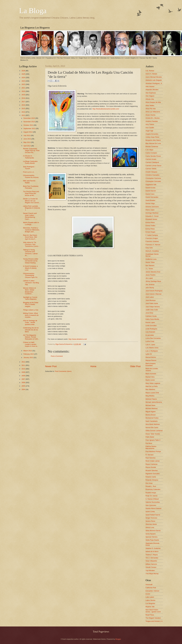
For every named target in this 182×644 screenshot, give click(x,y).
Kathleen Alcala (151, 316)
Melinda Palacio (151, 399)
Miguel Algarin (151, 412)
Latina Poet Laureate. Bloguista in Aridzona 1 (31, 208)
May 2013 (27, 142)
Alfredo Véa (150, 99)
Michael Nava (150, 405)
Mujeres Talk (150, 607)
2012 (24, 362)
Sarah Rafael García (153, 515)
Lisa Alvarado (150, 332)
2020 (24, 91)
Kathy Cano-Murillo (152, 319)
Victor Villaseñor (151, 561)
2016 (24, 105)
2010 (24, 369)
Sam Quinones (151, 505)
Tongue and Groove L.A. (154, 621)
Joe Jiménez (150, 285)
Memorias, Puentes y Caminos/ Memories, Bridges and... (31, 230)
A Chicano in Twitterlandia (28, 157)
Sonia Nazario (151, 534)
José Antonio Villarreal (153, 294)
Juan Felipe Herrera (153, 307)
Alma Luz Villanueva (153, 112)
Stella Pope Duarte (152, 540)
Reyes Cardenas (152, 464)
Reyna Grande (151, 467)
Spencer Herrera (151, 537)
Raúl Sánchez (151, 458)
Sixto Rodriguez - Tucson (29, 168)
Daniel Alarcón (151, 191)
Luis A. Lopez (150, 345)
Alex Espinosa (151, 93)
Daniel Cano (150, 194)
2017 (24, 102)
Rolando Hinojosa (152, 480)
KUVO (148, 594)
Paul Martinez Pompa (153, 451)
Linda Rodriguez (151, 329)
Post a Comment (57, 356)
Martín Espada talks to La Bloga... (31, 223)
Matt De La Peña (152, 386)
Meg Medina (150, 396)
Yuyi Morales (150, 570)
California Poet (151, 588)
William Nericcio (151, 564)
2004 (24, 389)
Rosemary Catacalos (153, 489)
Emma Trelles (150, 226)
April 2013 (27, 146)
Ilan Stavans (150, 265)
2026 (24, 71)
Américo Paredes (152, 121)
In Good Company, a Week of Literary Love (30, 268)
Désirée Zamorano (152, 207)
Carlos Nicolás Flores (153, 156)
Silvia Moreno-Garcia (153, 531)
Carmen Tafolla (151, 169)
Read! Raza (150, 615)
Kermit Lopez (150, 322)
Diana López (150, 210)
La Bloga (33, 11)
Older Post (135, 366)
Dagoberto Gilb (151, 185)
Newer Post (51, 366)
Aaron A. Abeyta (151, 74)
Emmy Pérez (150, 229)
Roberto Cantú (151, 477)
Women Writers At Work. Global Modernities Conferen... (29, 291)
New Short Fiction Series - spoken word (153, 611)
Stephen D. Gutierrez (153, 548)
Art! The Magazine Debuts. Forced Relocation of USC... (31, 337)
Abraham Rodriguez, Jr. (154, 83)
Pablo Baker (150, 437)
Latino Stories (150, 600)
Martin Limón (150, 380)
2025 (24, 74)
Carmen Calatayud (152, 162)
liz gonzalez (150, 335)
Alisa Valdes (150, 105)
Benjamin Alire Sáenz (153, 140)
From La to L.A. (29, 172)
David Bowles (150, 200)
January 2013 (29, 357)
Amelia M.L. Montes (153, 118)
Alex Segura (150, 96)
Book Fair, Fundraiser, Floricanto (31, 187)
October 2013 (29, 125)
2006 (24, 382)
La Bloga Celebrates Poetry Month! (30, 162)
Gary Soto (149, 248)
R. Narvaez (150, 455)
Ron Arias (149, 483)
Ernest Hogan (150, 232)
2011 (24, 365)
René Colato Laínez (153, 461)
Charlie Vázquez (151, 172)
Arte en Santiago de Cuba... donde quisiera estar (30, 322)
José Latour (150, 297)
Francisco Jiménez (152, 241)
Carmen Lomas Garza (153, 166)
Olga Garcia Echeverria (64, 344)
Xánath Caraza (151, 567)
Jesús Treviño (150, 275)
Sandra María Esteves (153, 508)
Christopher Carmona (153, 178)
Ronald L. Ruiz (151, 486)
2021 (24, 88)
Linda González (151, 326)
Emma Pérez (150, 222)
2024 (24, 78)
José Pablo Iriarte (152, 303)
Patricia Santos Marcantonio (151, 447)
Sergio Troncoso (151, 518)
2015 (24, 108)
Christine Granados (152, 175)
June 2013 (27, 139)
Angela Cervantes (152, 134)
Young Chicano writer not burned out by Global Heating (31, 261)
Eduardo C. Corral (152, 216)
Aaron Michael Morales (154, 77)
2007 (24, 379)
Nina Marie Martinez (153, 424)
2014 (24, 112)
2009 (24, 372)
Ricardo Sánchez (152, 471)
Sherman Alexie (151, 524)
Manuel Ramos (151, 360)
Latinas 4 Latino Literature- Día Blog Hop (31, 283)
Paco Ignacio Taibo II (153, 440)
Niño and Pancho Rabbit (29, 182)
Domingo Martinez (152, 213)
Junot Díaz (149, 313)
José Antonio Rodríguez (154, 291)
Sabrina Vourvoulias (153, 502)
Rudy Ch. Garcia (151, 496)
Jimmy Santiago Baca (153, 281)
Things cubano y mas (31, 310)
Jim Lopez (149, 278)
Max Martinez (150, 389)
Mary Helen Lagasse (153, 383)
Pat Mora (149, 443)
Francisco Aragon (152, 238)
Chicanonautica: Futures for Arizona (31, 176)
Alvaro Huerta (150, 115)
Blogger (118, 639)
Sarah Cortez (150, 512)
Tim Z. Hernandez (152, 558)
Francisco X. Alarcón (153, 245)
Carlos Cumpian (151, 153)
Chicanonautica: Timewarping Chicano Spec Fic (30, 275)
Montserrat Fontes (152, 418)
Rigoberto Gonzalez (153, 474)
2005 (24, 386)
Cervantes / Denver (152, 591)
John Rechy (150, 288)
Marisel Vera (150, 377)
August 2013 (28, 132)
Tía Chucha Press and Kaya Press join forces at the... (31, 193)
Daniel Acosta (150, 188)
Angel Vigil (149, 131)
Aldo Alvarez (150, 86)
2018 (24, 98)
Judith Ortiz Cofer (152, 310)
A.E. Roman (150, 71)
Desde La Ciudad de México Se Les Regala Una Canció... (32, 201)
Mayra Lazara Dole (152, 393)
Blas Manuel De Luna (153, 143)
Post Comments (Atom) (63, 371)
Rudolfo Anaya (151, 493)
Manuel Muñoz (151, 357)
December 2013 (29, 118)
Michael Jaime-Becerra (154, 402)
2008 (24, 376)
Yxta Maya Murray (152, 574)
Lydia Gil (149, 354)
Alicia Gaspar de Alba (153, 102)
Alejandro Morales (152, 90)
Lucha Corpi (150, 341)
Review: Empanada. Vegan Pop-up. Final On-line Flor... (31, 151)
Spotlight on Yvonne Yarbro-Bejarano (30, 298)
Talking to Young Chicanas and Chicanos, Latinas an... (30, 253)
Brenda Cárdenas (152, 147)
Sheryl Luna (150, 527)
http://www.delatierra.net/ (78, 339)
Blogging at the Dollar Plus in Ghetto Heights (31, 304)
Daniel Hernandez (152, 197)
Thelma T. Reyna (152, 555)
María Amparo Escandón (151, 364)
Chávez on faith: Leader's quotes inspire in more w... (31, 344)
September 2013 (30, 128)
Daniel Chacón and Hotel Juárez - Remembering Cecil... (30, 216)
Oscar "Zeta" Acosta (153, 434)
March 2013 (28, 351)
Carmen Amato (151, 159)
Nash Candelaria (152, 421)
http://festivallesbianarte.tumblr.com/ (106, 109)
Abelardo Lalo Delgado (154, 80)
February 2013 (29, 354)
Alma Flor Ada (151, 109)
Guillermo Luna (151, 259)
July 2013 (27, 135)
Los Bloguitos (150, 603)
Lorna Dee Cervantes (153, 338)
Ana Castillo (150, 128)
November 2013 (29, 122)
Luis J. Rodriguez (152, 351)
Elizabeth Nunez (151, 219)
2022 (24, 84)
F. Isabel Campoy (152, 235)
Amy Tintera (150, 124)
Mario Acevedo (151, 374)
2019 (24, 95)
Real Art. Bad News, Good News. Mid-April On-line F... (30, 237)
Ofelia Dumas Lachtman (154, 431)
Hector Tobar (150, 262)
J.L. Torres (149, 269)
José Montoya (151, 300)
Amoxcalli (149, 585)
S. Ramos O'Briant (152, 499)
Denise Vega (150, 203)
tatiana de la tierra (152, 551)
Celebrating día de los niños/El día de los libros (31, 330)
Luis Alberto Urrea (152, 348)
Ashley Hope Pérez (152, 137)
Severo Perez (150, 521)
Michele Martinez (152, 408)
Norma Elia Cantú (152, 427)
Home (93, 366)
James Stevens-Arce (153, 272)
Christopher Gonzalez (153, 181)
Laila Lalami (150, 597)
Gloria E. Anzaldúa (152, 251)
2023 (24, 81)
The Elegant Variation (153, 618)
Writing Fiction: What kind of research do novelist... (31, 315)
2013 (24, 115)
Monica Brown (151, 415)
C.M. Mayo (149, 150)
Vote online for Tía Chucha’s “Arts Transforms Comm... (31, 244)
